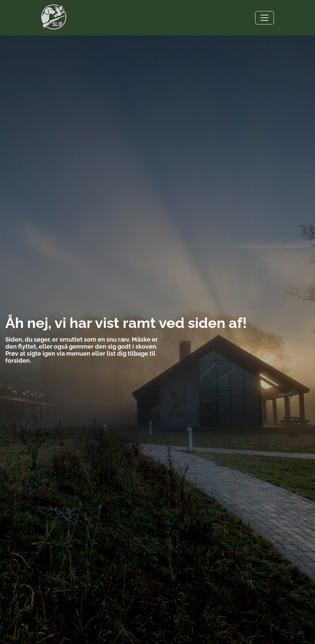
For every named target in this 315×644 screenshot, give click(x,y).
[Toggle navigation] (265, 18)
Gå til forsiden (26, 375)
